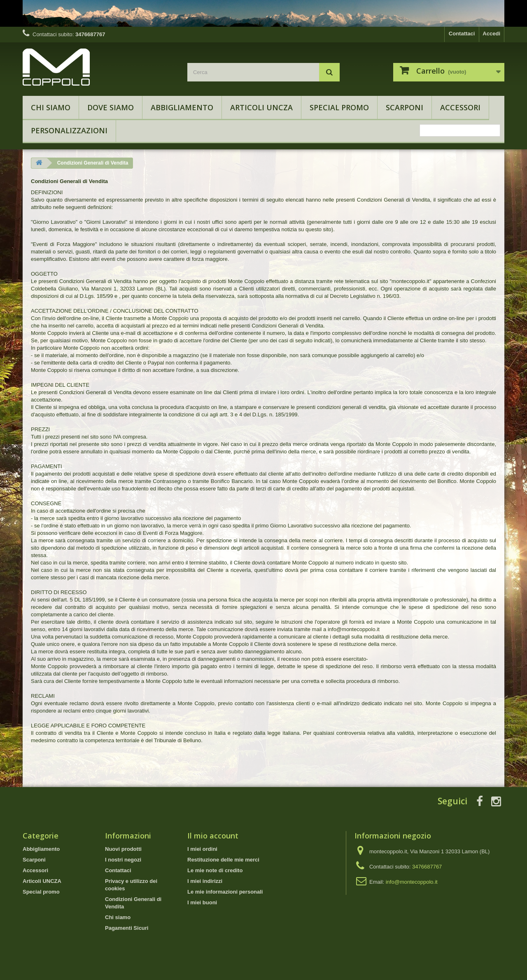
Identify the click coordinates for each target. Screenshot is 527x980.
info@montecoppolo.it (412, 882)
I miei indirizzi (205, 881)
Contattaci (462, 34)
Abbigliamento (182, 107)
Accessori (460, 107)
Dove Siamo (111, 107)
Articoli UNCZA (261, 107)
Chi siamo (51, 107)
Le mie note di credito (215, 870)
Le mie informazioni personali (225, 892)
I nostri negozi (123, 860)
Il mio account (213, 836)
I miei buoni (202, 902)
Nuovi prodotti (123, 849)
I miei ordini (202, 849)
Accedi (491, 34)
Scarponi (405, 107)
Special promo (339, 107)
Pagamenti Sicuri (127, 928)
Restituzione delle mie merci (223, 860)
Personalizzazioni (69, 130)
